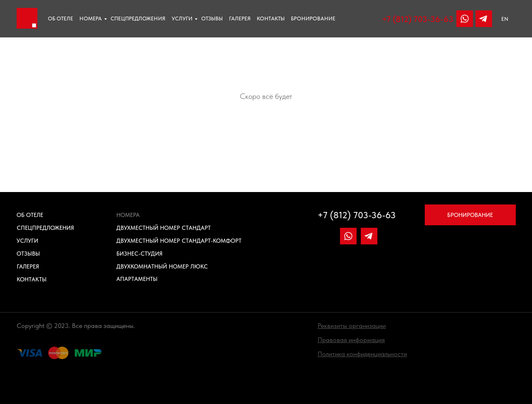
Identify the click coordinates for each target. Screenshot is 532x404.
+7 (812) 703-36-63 (418, 19)
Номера (91, 18)
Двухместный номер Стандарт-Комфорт (179, 241)
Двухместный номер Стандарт (164, 228)
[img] (484, 19)
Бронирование (313, 18)
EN (505, 19)
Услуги (182, 18)
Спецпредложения (138, 18)
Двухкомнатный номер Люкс (162, 266)
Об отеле (60, 18)
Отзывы (28, 254)
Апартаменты (137, 279)
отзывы (212, 18)
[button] (352, 326)
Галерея (240, 18)
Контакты (271, 18)
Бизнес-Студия (139, 254)
